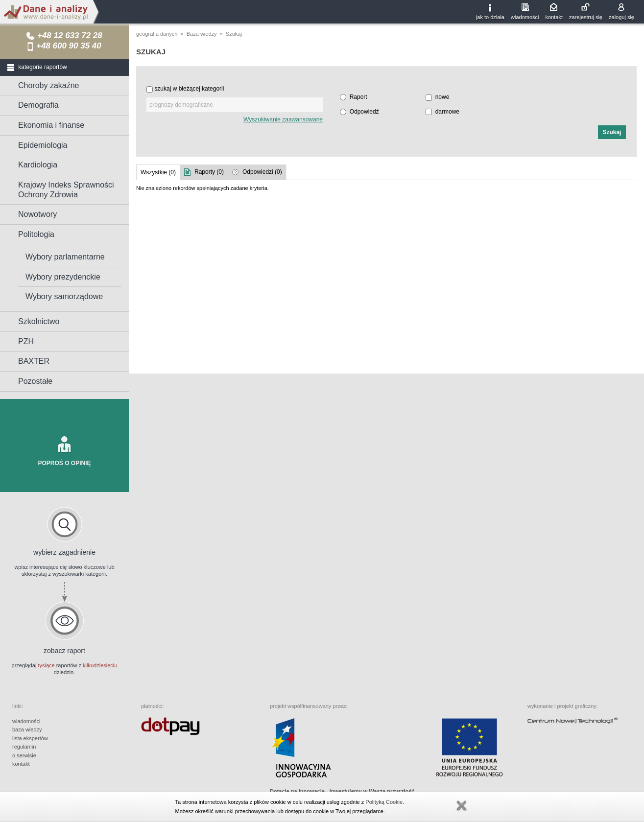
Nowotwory (37, 214)
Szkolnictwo (39, 321)
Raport (358, 97)
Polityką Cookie (384, 802)
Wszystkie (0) (158, 172)
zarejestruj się (586, 17)
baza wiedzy (27, 729)
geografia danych (157, 34)
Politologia (36, 234)
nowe (442, 97)
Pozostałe (35, 381)
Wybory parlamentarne (65, 257)
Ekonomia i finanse (51, 125)
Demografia (38, 105)
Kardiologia (38, 165)
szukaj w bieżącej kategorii (189, 89)
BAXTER (34, 361)
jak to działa (490, 17)
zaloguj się (621, 17)
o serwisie (24, 755)
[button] (612, 132)
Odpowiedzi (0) (262, 172)
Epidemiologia (43, 145)
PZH (26, 341)
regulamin (24, 747)
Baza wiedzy (202, 34)
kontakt (554, 17)
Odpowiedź (364, 112)
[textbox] (235, 105)
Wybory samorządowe (64, 296)
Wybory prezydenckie (63, 277)
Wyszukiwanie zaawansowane (283, 119)
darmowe (447, 112)
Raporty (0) (209, 172)
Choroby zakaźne (49, 85)
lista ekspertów (30, 738)
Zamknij (461, 806)
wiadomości (525, 17)
